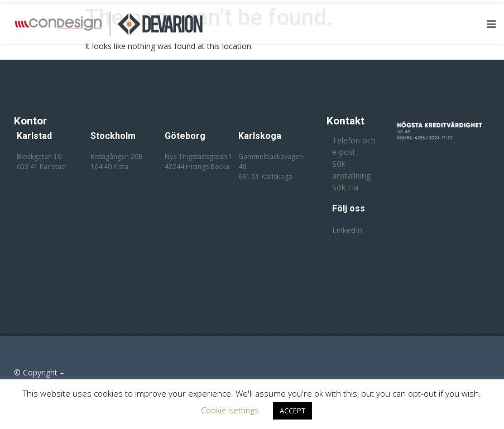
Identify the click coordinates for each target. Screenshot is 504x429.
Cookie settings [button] (230, 410)
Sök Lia (345, 187)
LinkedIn (347, 230)
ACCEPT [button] (292, 411)
